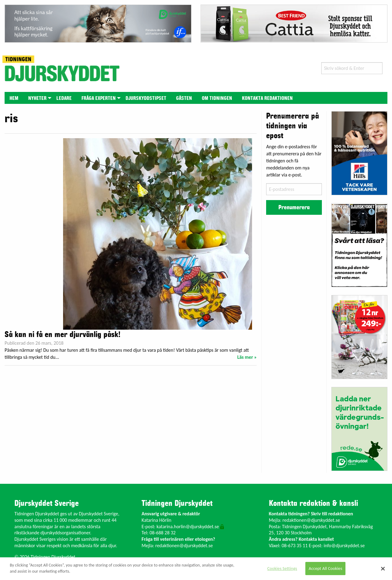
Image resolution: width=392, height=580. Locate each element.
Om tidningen (217, 98)
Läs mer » (247, 357)
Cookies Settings (282, 568)
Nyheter (37, 98)
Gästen (184, 98)
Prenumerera (294, 207)
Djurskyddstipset (146, 98)
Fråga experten (99, 98)
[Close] (383, 569)
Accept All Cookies (326, 568)
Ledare (64, 98)
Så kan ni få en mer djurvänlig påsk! (62, 335)
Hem (14, 98)
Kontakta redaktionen (267, 98)
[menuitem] (14, 98)
